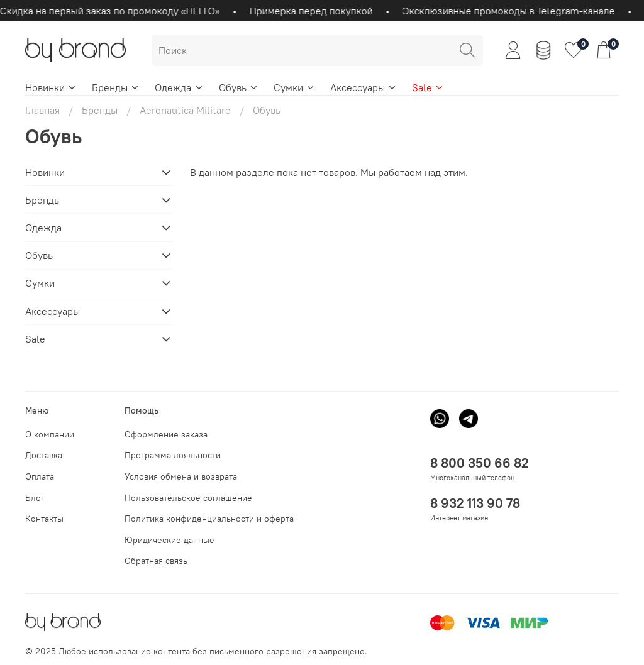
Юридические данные (169, 540)
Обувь (239, 87)
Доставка (44, 455)
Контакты (44, 519)
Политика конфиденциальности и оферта (209, 519)
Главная (42, 110)
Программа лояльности (173, 455)
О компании (50, 434)
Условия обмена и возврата (181, 476)
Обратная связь (156, 561)
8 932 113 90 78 (475, 503)
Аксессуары (364, 87)
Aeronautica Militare (185, 110)
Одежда (179, 87)
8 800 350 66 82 (480, 463)
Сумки (294, 87)
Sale (428, 87)
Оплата (40, 476)
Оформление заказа (166, 434)
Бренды (116, 87)
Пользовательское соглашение (188, 498)
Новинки (51, 87)
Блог (35, 498)
